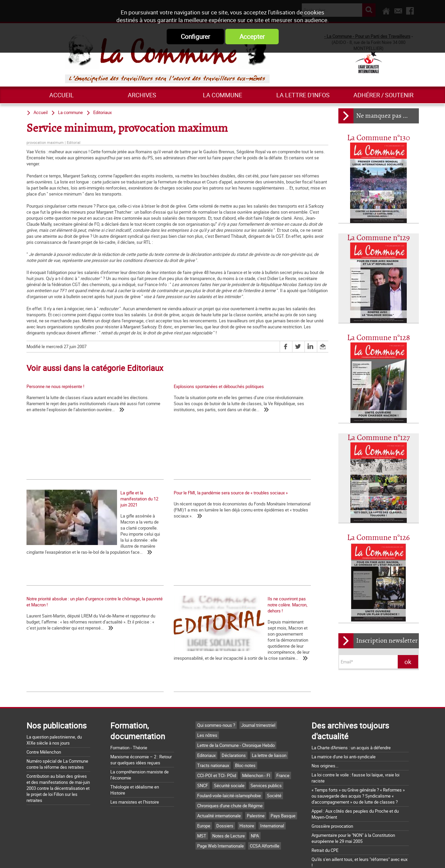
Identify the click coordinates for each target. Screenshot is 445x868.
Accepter (252, 37)
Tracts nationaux (213, 734)
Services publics (266, 754)
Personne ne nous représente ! (55, 386)
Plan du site (306, 856)
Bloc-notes (245, 734)
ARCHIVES (142, 95)
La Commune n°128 (379, 338)
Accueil (62, 95)
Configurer (195, 37)
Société (274, 764)
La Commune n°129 (378, 238)
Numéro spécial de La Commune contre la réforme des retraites (57, 732)
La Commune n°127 (379, 438)
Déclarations (234, 723)
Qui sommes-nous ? (216, 693)
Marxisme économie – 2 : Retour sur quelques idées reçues (141, 728)
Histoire (247, 794)
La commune (222, 95)
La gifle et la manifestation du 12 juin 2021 (268, 442)
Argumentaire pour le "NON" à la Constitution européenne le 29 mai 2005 (353, 806)
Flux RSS (230, 856)
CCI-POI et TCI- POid (217, 744)
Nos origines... (325, 734)
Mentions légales (267, 856)
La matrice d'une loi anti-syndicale (344, 725)
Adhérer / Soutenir (383, 95)
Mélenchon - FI (256, 744)
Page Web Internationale (220, 814)
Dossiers (225, 794)
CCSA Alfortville (265, 814)
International (272, 794)
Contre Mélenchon (44, 720)
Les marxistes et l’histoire (135, 770)
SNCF (203, 754)
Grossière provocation (332, 794)
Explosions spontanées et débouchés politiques (172, 386)
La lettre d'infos (303, 95)
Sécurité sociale (229, 754)
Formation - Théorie (129, 716)
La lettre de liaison (269, 723)
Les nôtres (207, 703)
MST (202, 804)
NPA (255, 804)
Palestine (256, 784)
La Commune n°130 (379, 138)
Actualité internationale (219, 784)
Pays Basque (283, 784)
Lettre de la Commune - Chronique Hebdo (236, 713)
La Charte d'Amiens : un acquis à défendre (351, 716)
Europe (204, 794)
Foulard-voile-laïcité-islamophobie (229, 764)
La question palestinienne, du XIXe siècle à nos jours (54, 708)
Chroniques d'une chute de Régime (230, 774)
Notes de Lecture (229, 804)
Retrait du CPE (325, 818)
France (283, 744)
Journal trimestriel (258, 693)
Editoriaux (102, 112)
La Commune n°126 (378, 538)
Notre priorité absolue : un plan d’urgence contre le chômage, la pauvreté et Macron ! (172, 517)
